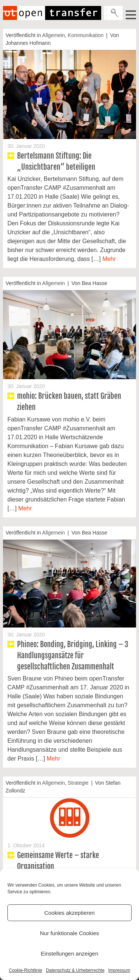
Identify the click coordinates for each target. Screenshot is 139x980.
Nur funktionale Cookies (69, 933)
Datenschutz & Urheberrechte (75, 970)
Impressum (119, 970)
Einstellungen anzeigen (69, 953)
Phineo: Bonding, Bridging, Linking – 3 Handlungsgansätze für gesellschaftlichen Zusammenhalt (73, 655)
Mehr (109, 259)
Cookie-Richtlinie (26, 970)
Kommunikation (86, 35)
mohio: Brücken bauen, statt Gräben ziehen (69, 402)
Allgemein (54, 35)
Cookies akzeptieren (70, 913)
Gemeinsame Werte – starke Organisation (58, 861)
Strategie (78, 783)
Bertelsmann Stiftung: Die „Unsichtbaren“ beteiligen (56, 161)
